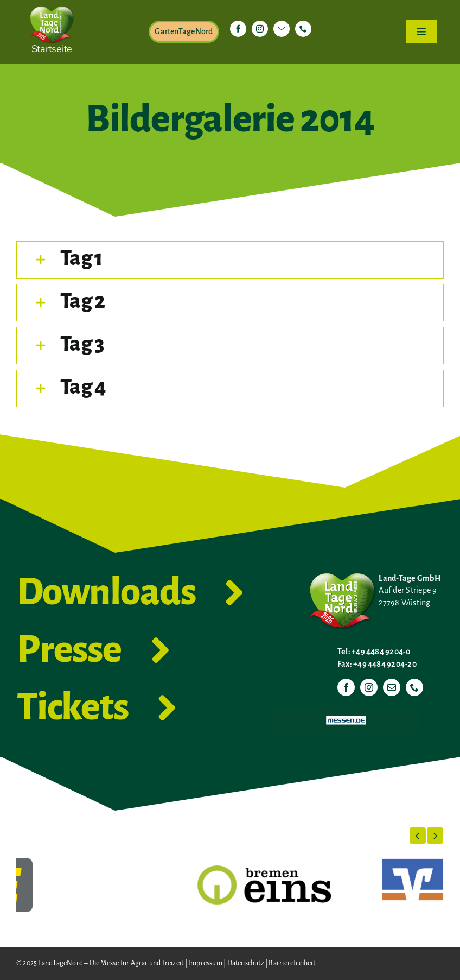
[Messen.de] (346, 711)
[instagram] (260, 29)
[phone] (303, 29)
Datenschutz (246, 963)
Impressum (205, 963)
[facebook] (238, 29)
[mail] (282, 29)
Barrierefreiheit (292, 963)
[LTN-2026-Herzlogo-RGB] (52, 4)
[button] (230, 260)
